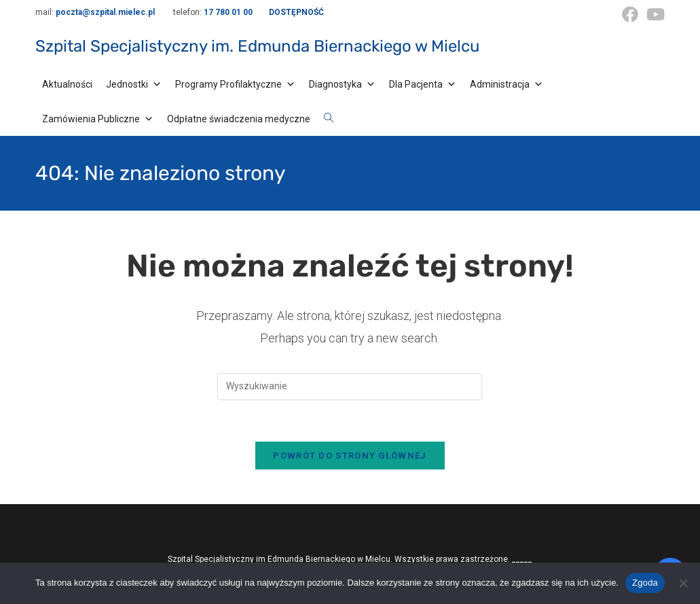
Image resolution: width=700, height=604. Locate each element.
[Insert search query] (350, 387)
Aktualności (67, 84)
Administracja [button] (506, 84)
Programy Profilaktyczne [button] (235, 84)
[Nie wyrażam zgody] (683, 583)
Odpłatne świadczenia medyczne (239, 119)
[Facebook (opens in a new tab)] (630, 14)
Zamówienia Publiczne (98, 119)
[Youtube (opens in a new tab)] (653, 14)
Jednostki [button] (134, 84)
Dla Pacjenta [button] (423, 84)
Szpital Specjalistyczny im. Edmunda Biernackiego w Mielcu (257, 46)
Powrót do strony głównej (350, 456)
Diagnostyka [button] (342, 84)
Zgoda (645, 583)
